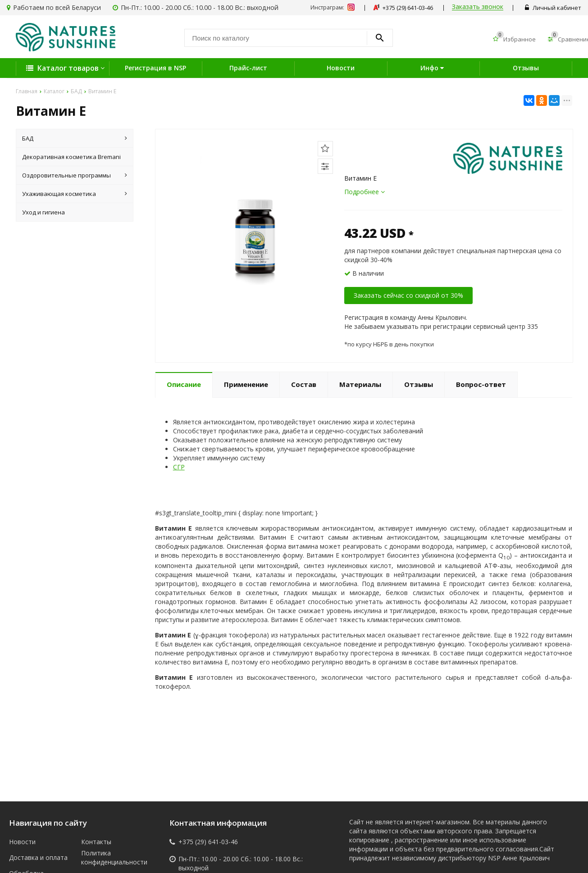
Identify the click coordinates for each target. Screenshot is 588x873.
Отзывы (526, 68)
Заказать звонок (478, 7)
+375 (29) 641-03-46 (208, 842)
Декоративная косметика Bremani (71, 157)
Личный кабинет (553, 8)
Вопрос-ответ (481, 384)
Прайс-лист (248, 68)
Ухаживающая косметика (75, 194)
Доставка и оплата (38, 857)
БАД (75, 138)
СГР (179, 467)
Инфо (433, 68)
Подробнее (365, 192)
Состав (304, 384)
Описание (184, 384)
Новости (341, 68)
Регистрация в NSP (155, 68)
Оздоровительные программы (75, 175)
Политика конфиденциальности (111, 857)
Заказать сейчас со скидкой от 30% (408, 295)
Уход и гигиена (43, 212)
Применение (246, 384)
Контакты (96, 842)
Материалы (360, 384)
